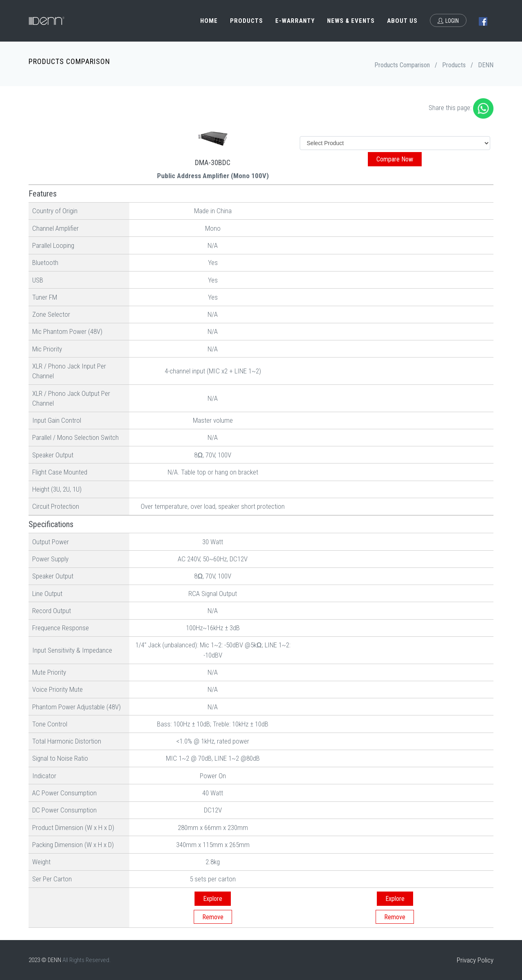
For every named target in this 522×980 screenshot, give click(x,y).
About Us (402, 21)
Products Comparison (402, 65)
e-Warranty (295, 21)
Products (247, 21)
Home (209, 21)
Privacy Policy (475, 960)
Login (448, 21)
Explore (213, 899)
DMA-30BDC (213, 162)
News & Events (351, 21)
